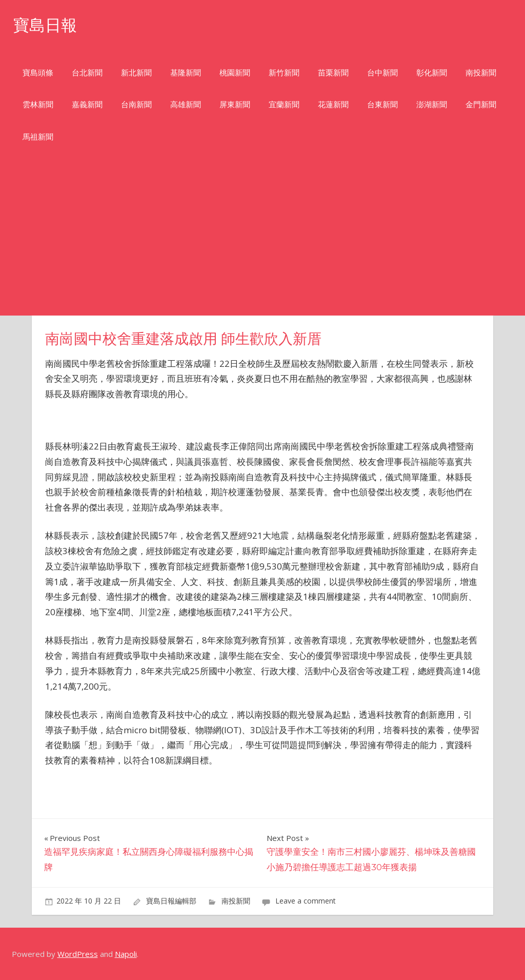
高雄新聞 (186, 104)
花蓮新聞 (333, 104)
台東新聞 (382, 104)
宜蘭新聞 (284, 104)
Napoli (126, 954)
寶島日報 (46, 25)
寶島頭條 (38, 73)
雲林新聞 (38, 104)
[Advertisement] (262, 239)
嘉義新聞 (87, 104)
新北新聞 (136, 73)
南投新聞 (481, 73)
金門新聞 (481, 104)
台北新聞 (87, 73)
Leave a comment (306, 901)
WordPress (78, 954)
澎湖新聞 (432, 104)
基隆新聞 (186, 73)
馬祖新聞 (38, 137)
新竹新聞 (284, 73)
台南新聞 (136, 104)
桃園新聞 (235, 73)
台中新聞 (382, 73)
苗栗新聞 (333, 73)
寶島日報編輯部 (171, 901)
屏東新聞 (235, 104)
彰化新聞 (432, 73)
